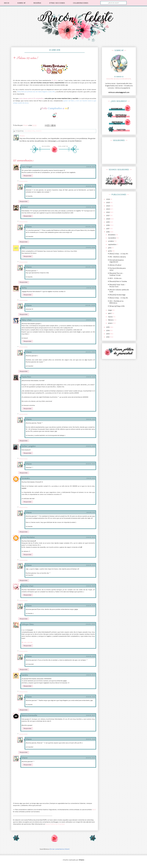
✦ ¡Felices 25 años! (114, 265)
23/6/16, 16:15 (91, 478)
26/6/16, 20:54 (90, 227)
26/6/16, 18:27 (90, 715)
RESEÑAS (37, 3)
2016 (108, 232)
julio (110, 248)
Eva (23, 247)
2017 (108, 229)
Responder (28, 176)
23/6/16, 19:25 (90, 537)
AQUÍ (94, 810)
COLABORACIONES (81, 3)
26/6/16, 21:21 (91, 512)
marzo (111, 317)
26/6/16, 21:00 (90, 352)
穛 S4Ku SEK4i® (27, 642)
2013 (108, 334)
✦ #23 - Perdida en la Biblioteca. (116, 302)
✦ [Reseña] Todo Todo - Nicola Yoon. (117, 286)
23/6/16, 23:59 (90, 624)
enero (110, 323)
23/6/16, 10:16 (91, 167)
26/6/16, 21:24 (90, 606)
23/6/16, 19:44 (90, 586)
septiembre (112, 244)
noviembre (112, 238)
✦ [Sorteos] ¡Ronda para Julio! (117, 269)
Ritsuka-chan (27, 586)
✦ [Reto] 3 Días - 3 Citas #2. (118, 298)
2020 (108, 219)
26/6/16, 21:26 (90, 697)
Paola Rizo (26, 377)
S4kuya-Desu (28, 624)
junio (110, 251)
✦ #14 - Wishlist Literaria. (117, 257)
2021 (108, 216)
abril (110, 313)
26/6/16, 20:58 (90, 305)
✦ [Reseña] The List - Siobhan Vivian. (116, 274)
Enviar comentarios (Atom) (60, 849)
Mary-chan (27, 320)
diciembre (112, 235)
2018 (108, 225)
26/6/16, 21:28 (90, 739)
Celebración (30, 131)
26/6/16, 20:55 (90, 267)
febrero (111, 320)
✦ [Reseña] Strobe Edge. (117, 295)
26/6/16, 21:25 (90, 656)
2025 (108, 203)
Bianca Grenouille (29, 715)
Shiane (29, 186)
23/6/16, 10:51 (91, 288)
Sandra (25, 675)
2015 (108, 327)
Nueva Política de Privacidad (55, 824)
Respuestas (23, 181)
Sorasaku (26, 478)
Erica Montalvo (28, 537)
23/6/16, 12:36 (90, 377)
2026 (108, 199)
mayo (110, 310)
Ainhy (24, 288)
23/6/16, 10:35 (90, 207)
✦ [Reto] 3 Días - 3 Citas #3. (118, 254)
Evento (39, 131)
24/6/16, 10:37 (90, 675)
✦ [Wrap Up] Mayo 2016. (116, 306)
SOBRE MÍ (21, 3)
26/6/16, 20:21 (90, 186)
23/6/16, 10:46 (90, 247)
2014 (108, 331)
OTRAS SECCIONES (57, 3)
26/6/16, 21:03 (90, 464)
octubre (111, 241)
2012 (108, 337)
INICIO (7, 3)
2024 (108, 206)
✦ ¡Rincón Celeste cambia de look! (118, 291)
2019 (108, 222)
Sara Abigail (27, 167)
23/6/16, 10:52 (90, 320)
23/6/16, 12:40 (90, 446)
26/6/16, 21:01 (91, 419)
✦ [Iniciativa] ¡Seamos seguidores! (116, 261)
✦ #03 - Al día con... (115, 278)
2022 (108, 212)
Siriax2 (25, 207)
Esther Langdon (29, 446)
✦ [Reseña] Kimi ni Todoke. (117, 281)
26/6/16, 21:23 (90, 565)
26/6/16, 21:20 (90, 758)
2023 (108, 209)
